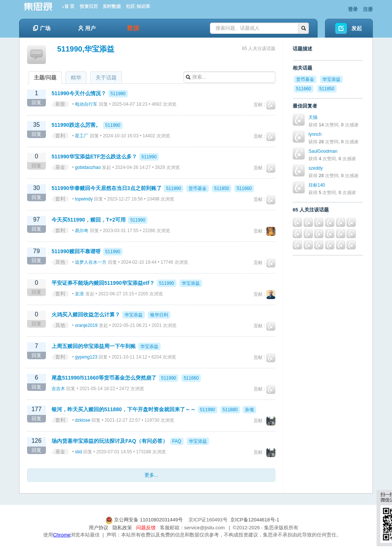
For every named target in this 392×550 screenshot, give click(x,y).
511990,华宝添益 (86, 49)
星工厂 (82, 136)
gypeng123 (86, 357)
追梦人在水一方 (91, 262)
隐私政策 (122, 528)
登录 (353, 9)
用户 (87, 28)
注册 (368, 9)
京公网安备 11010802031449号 (145, 520)
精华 (76, 77)
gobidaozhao (88, 167)
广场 (42, 28)
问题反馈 (146, 528)
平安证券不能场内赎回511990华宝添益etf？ (103, 283)
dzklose (83, 420)
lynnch (315, 134)
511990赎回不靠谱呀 (76, 251)
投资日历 (89, 6)
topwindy (84, 199)
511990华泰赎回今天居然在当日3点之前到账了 (107, 188)
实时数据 (112, 6)
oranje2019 (86, 325)
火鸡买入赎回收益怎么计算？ (86, 315)
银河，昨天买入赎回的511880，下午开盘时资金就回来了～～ (124, 409)
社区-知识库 (138, 6)
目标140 (317, 185)
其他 (60, 262)
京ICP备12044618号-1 (255, 520)
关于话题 (106, 77)
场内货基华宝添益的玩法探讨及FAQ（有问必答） (110, 441)
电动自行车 (86, 104)
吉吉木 (58, 389)
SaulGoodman (323, 151)
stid (78, 452)
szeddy (316, 168)
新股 (60, 104)
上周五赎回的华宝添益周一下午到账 (94, 346)
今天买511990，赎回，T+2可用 (89, 220)
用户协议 (99, 528)
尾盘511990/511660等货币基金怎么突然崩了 (104, 378)
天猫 (313, 117)
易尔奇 (82, 231)
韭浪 (79, 294)
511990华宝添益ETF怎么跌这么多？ (94, 156)
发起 (357, 28)
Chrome (62, 535)
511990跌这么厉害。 (76, 125)
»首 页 (68, 6)
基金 (60, 167)
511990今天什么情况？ (79, 93)
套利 (60, 136)
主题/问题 (45, 77)
